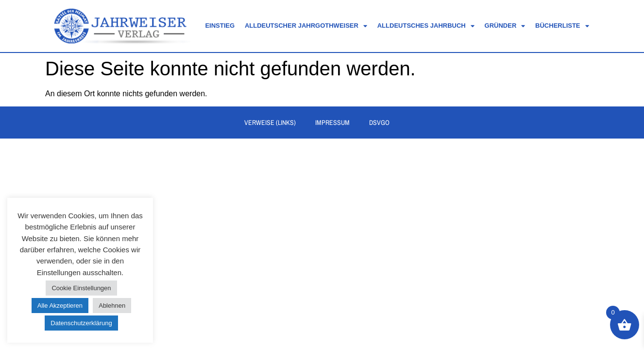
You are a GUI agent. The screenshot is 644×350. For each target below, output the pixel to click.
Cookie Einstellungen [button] (81, 288)
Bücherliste (562, 26)
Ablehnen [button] (112, 306)
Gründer (505, 26)
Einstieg (220, 26)
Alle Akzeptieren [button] (60, 306)
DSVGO (379, 122)
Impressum (332, 122)
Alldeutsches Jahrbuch (426, 26)
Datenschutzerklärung (81, 323)
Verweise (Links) (270, 122)
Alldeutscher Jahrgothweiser (306, 26)
